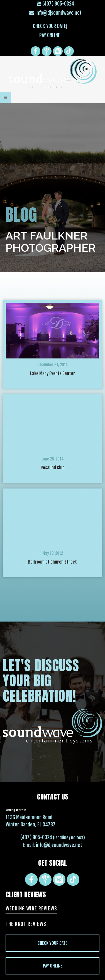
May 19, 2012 (53, 553)
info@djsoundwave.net (59, 845)
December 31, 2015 (52, 365)
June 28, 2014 (53, 459)
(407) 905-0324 (36, 837)
